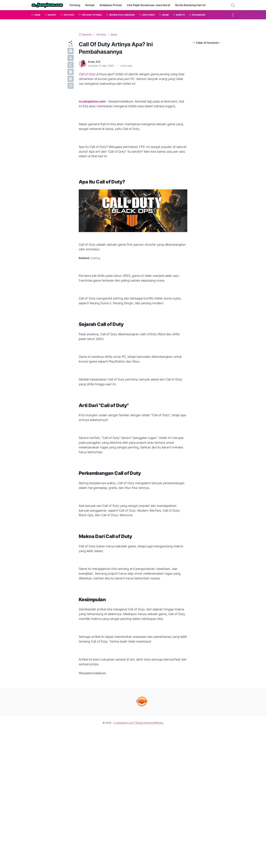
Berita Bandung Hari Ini (190, 5)
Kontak (90, 5)
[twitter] (71, 58)
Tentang (75, 5)
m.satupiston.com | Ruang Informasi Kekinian (139, 723)
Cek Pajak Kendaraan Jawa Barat (149, 5)
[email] (71, 86)
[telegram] (71, 72)
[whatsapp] (71, 65)
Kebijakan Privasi (111, 5)
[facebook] (71, 51)
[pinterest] (71, 79)
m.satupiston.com (92, 101)
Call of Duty (87, 74)
